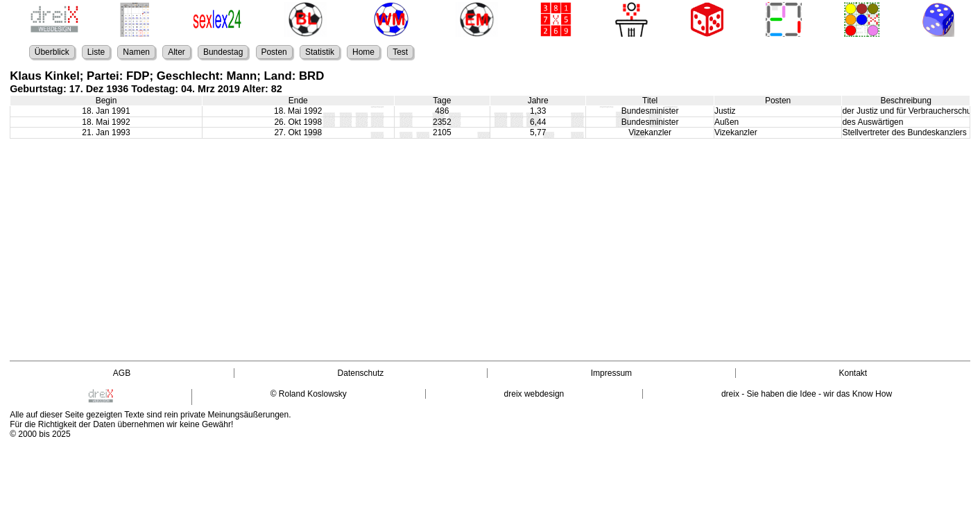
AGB (122, 373)
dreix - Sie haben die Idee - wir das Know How (807, 394)
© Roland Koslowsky (309, 394)
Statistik (320, 52)
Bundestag (223, 52)
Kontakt (853, 373)
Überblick (52, 52)
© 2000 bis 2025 (40, 434)
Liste (96, 52)
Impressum (611, 373)
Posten (274, 52)
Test (400, 52)
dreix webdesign (534, 394)
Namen (136, 52)
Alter (177, 52)
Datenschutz (361, 373)
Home (363, 52)
